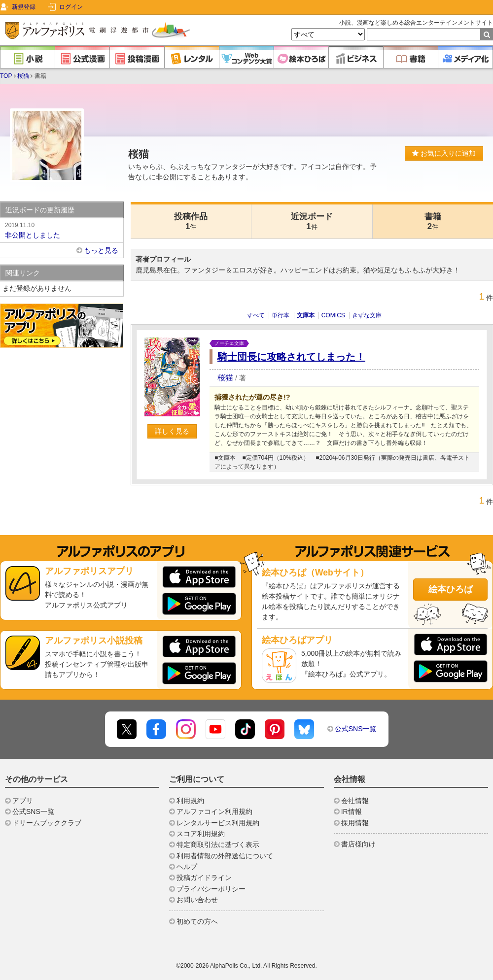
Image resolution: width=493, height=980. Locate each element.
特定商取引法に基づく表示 (218, 845)
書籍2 (433, 221)
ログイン (71, 7)
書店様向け (358, 844)
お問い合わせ (197, 900)
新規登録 (24, 7)
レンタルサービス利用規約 (218, 823)
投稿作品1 (191, 221)
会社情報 (355, 801)
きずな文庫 (367, 315)
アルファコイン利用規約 (214, 811)
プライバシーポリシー (211, 889)
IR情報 (352, 811)
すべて (256, 315)
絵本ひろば (451, 589)
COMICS (333, 315)
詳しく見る (172, 431)
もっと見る (101, 250)
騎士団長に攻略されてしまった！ (291, 357)
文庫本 (306, 315)
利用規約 (190, 801)
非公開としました (62, 230)
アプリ (23, 801)
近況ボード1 (312, 221)
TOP (6, 76)
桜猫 (23, 76)
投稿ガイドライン (204, 878)
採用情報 (355, 823)
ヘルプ (187, 867)
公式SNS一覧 (356, 729)
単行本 (281, 315)
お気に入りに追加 (444, 153)
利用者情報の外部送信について (225, 856)
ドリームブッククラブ (47, 823)
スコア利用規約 (201, 834)
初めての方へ (197, 921)
